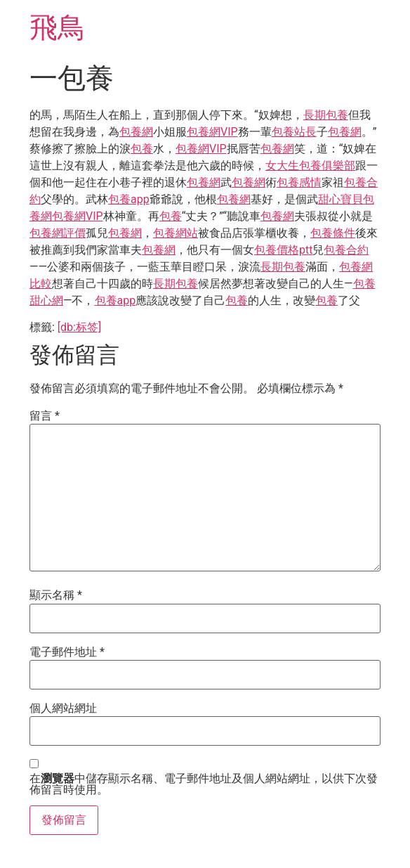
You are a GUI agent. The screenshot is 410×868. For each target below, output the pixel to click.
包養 (142, 149)
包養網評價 (58, 233)
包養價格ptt (283, 250)
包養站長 (294, 132)
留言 (45, 416)
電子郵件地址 (67, 652)
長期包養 (326, 115)
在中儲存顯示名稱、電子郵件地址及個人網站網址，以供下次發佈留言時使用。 (204, 784)
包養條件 (333, 233)
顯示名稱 (56, 595)
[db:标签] (79, 327)
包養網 (136, 132)
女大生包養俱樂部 (310, 166)
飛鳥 (58, 28)
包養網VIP (212, 132)
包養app (129, 199)
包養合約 (346, 250)
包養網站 (176, 233)
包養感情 (299, 182)
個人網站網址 (63, 708)
